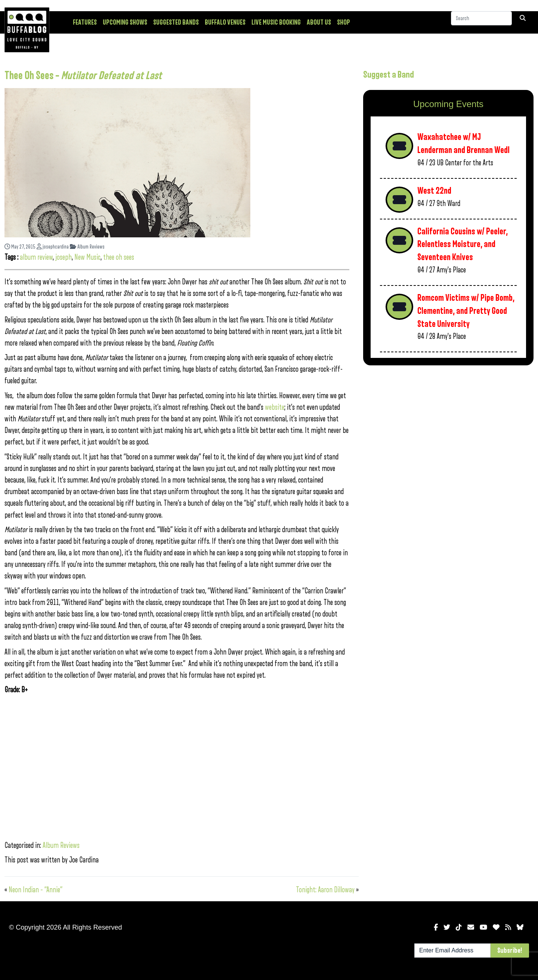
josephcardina (53, 247)
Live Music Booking (276, 22)
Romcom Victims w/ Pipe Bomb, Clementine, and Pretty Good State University (466, 311)
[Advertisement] (448, 430)
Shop (344, 22)
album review (36, 257)
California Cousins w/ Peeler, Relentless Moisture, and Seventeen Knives (463, 244)
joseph (64, 257)
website (275, 407)
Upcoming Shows (125, 22)
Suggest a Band (389, 75)
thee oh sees (119, 257)
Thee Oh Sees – (83, 76)
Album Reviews (87, 247)
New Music (87, 257)
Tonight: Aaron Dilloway (325, 890)
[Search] (481, 22)
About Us (319, 22)
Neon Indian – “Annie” (35, 890)
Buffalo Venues (225, 22)
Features (85, 22)
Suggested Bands (176, 22)
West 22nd (434, 191)
